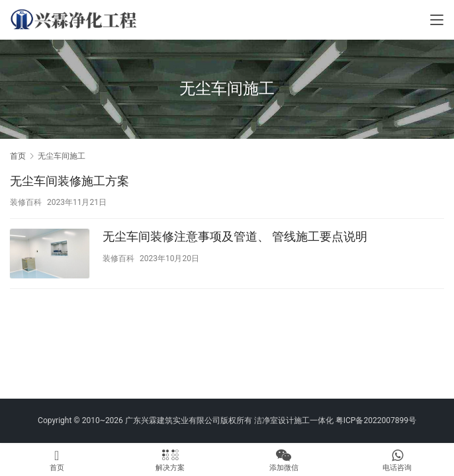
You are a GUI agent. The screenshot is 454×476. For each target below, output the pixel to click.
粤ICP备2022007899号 (376, 420)
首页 (18, 156)
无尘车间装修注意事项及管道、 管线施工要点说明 (235, 236)
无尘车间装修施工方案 (69, 181)
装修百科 (26, 202)
